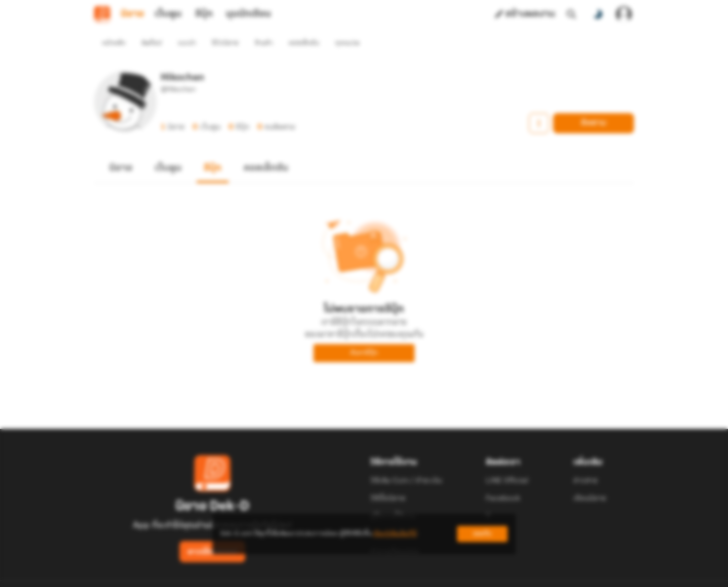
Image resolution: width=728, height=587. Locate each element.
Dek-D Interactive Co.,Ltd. (329, 575)
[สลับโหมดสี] (598, 14)
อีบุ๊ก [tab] (204, 14)
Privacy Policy (437, 575)
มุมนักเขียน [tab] (248, 14)
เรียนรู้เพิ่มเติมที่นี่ (395, 534)
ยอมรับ (482, 534)
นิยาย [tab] (132, 14)
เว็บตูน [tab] (168, 14)
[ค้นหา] (571, 14)
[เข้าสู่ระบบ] (624, 14)
